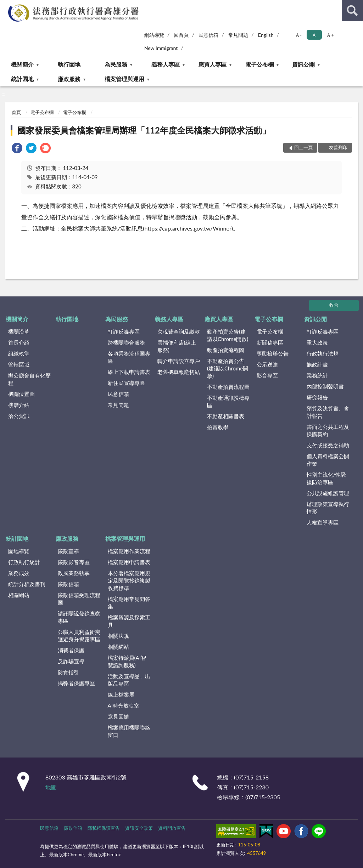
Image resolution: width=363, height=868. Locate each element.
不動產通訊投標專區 (228, 401)
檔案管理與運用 (124, 79)
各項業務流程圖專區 (129, 357)
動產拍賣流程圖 (226, 350)
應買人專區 (212, 64)
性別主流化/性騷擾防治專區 (326, 478)
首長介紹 (19, 342)
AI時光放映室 (124, 705)
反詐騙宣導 (71, 661)
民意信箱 (208, 35)
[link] (17, 149)
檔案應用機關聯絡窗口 (129, 731)
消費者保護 (71, 650)
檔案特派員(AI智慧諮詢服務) (127, 661)
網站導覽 (154, 35)
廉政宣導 (68, 551)
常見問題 (238, 35)
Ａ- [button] (298, 35)
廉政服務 (69, 79)
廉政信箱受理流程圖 (79, 599)
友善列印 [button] (338, 147)
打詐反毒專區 (124, 331)
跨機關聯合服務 (126, 342)
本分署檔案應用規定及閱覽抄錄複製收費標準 (129, 580)
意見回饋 (118, 716)
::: (6, 5)
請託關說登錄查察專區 (79, 617)
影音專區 (267, 375)
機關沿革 (19, 331)
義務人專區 (166, 64)
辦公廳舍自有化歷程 (29, 379)
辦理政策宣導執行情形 (328, 508)
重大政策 (317, 342)
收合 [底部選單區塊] (334, 305)
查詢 (352, 11)
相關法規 (118, 636)
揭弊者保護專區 (76, 683)
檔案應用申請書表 (129, 562)
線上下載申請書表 (129, 372)
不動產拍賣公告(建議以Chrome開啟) (228, 368)
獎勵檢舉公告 (273, 353)
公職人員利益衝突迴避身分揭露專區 (79, 636)
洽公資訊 (19, 416)
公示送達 (267, 364)
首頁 (16, 112)
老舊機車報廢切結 (179, 372)
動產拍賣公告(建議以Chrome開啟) (228, 335)
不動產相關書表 (226, 416)
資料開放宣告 (172, 828)
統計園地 (22, 79)
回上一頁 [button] (303, 147)
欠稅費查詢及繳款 (179, 331)
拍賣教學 (218, 427)
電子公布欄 (259, 64)
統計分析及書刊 (27, 584)
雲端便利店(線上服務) (177, 346)
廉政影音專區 (74, 562)
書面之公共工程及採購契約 (328, 430)
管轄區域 (19, 364)
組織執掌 (19, 353)
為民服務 (116, 64)
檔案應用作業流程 (129, 551)
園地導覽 (19, 551)
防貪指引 (68, 672)
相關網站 (19, 595)
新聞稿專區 (270, 342)
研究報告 (317, 397)
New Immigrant (161, 48)
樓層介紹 (19, 405)
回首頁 (181, 35)
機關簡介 (22, 64)
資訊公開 (303, 64)
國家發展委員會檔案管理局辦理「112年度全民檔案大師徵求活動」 (144, 130)
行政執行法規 (323, 353)
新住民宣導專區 (126, 383)
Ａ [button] (314, 35)
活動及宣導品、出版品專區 (129, 680)
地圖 (51, 787)
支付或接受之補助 (328, 445)
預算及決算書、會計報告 (328, 412)
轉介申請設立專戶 (179, 361)
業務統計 (317, 375)
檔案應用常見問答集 (129, 603)
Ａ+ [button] (330, 35)
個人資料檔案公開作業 (328, 460)
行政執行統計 (24, 562)
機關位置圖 (21, 394)
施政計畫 (317, 364)
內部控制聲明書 (325, 386)
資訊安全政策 (139, 828)
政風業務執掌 (74, 573)
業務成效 (19, 573)
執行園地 (69, 64)
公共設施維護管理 (328, 493)
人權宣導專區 (323, 522)
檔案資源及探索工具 (129, 621)
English (266, 35)
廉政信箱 (68, 584)
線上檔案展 (121, 694)
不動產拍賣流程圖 (228, 387)
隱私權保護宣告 (104, 828)
